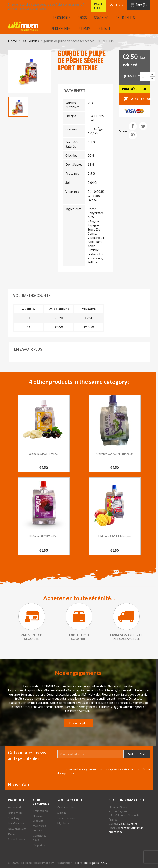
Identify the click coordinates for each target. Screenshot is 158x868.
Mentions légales (87, 863)
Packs (82, 18)
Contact (104, 28)
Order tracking (67, 807)
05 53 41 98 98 (128, 824)
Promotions (40, 811)
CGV (104, 863)
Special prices (17, 839)
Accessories (61, 28)
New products (17, 829)
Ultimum (84, 28)
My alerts (63, 823)
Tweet (143, 126)
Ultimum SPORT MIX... (44, 454)
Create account (67, 818)
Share (133, 126)
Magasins (39, 845)
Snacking (101, 18)
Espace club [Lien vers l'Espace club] (98, 6)
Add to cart (137, 99)
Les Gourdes (61, 18)
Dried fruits (125, 18)
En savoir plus (78, 723)
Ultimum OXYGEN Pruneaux (115, 454)
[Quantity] (145, 77)
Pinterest (133, 135)
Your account (71, 800)
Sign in (62, 813)
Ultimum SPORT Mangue (114, 536)
